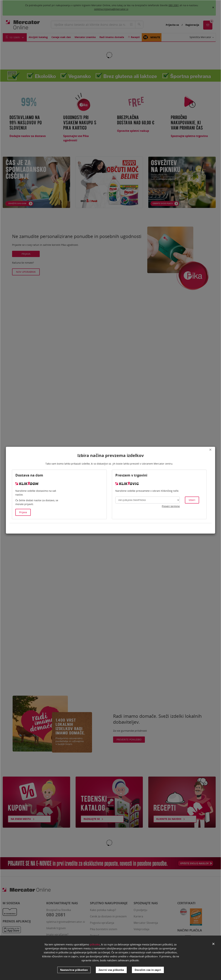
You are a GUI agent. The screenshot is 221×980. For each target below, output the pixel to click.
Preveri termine (171, 506)
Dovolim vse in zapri (148, 970)
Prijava (23, 512)
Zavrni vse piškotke (111, 970)
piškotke (95, 944)
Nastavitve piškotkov (74, 970)
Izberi (192, 500)
